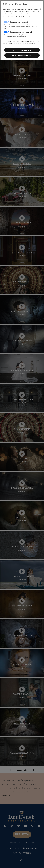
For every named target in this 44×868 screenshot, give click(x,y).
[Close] (22, 50)
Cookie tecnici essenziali (19, 22)
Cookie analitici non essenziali (21, 32)
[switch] (6, 32)
